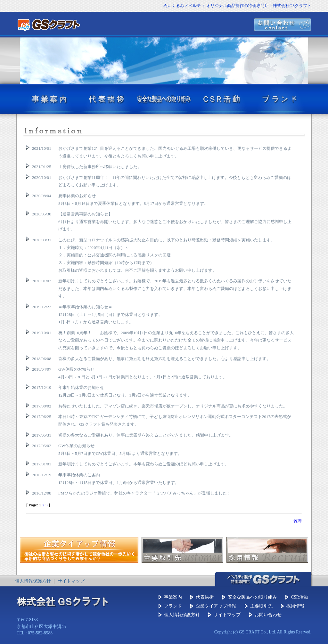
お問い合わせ (268, 615)
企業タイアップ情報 (216, 606)
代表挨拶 (205, 597)
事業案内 (173, 597)
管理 (298, 521)
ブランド (173, 606)
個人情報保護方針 (33, 581)
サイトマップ (71, 581)
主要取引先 (261, 606)
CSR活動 (299, 597)
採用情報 (295, 606)
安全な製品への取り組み (252, 597)
